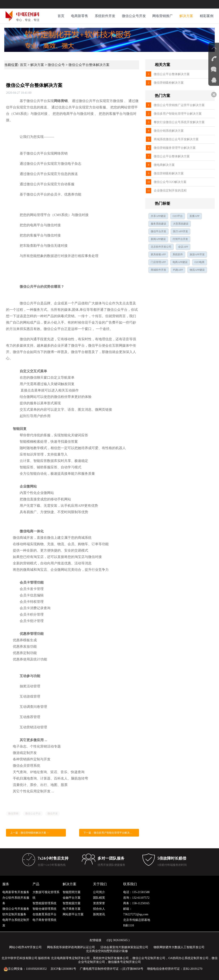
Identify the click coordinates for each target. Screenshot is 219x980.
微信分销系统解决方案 (169, 131)
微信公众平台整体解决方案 (89, 65)
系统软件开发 (105, 16)
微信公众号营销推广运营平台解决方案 (179, 105)
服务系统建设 (158, 224)
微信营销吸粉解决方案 (169, 83)
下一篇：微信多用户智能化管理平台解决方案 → (111, 833)
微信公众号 (56, 65)
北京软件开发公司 (161, 247)
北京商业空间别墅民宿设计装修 (107, 951)
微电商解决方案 (164, 165)
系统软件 (178, 254)
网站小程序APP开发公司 (25, 947)
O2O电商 (199, 262)
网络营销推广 (163, 16)
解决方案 (186, 16)
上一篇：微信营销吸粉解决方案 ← (30, 833)
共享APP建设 (158, 216)
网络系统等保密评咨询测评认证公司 (71, 947)
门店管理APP (158, 262)
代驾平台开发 (180, 239)
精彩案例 (207, 16)
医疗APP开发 (181, 231)
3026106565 (120, 940)
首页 (61, 16)
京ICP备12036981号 (63, 969)
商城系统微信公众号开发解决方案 (176, 139)
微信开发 (53, 814)
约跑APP (178, 270)
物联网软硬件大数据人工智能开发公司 (179, 947)
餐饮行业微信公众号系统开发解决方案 (179, 122)
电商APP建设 (180, 262)
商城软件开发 (158, 270)
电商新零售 (80, 16)
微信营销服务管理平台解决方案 (175, 148)
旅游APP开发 (197, 254)
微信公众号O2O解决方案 (170, 182)
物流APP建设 (197, 270)
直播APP (194, 216)
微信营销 (13, 814)
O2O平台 (178, 216)
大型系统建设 (181, 224)
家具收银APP (158, 254)
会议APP (183, 247)
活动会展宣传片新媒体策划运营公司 (124, 947)
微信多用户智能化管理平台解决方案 (178, 114)
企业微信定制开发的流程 (170, 191)
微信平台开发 (158, 231)
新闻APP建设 (158, 239)
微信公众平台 (33, 814)
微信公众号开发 (134, 16)
